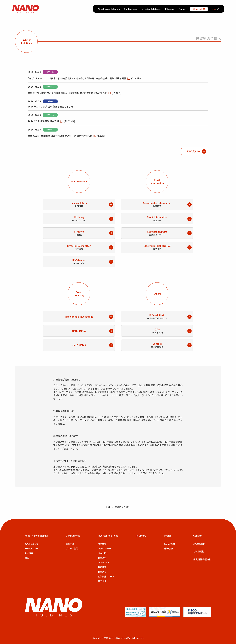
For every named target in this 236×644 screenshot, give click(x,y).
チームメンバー (31, 548)
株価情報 (102, 567)
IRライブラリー (104, 548)
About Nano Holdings (109, 9)
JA (214, 9)
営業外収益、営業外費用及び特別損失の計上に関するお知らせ (67, 136)
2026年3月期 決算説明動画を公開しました (50, 106)
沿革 (27, 558)
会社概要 (29, 553)
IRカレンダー (104, 562)
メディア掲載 (170, 544)
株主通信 (102, 558)
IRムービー (103, 553)
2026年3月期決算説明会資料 (51, 121)
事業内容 (70, 544)
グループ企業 (72, 548)
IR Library (169, 9)
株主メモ (102, 572)
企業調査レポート (106, 576)
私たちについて (32, 544)
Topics (182, 9)
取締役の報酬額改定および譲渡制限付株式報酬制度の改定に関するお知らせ (75, 93)
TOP (108, 507)
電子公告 (102, 581)
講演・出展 (169, 548)
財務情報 (102, 544)
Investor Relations (151, 9)
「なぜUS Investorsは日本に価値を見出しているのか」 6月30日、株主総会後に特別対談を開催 (84, 78)
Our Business (131, 9)
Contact (199, 9)
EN (218, 9)
